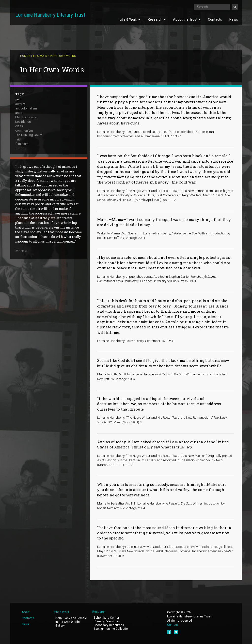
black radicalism (27, 117)
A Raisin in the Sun (28, 170)
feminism (22, 144)
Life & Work (130, 19)
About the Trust (187, 19)
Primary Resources (107, 621)
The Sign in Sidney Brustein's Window (42, 179)
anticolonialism (26, 108)
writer (19, 192)
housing (21, 153)
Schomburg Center (106, 618)
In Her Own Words (68, 622)
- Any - (16, 100)
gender (20, 148)
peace (20, 157)
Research (157, 19)
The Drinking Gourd (29, 135)
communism (24, 130)
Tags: (20, 94)
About (26, 612)
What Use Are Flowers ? (32, 188)
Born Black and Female (71, 618)
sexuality (21, 175)
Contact (173, 625)
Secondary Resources (109, 625)
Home (24, 56)
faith (18, 139)
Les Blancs (23, 122)
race (18, 166)
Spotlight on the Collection (112, 629)
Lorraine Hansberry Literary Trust (50, 15)
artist (19, 113)
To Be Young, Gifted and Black (37, 184)
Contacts (215, 19)
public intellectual (28, 161)
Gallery (60, 626)
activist (20, 104)
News (234, 19)
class (19, 126)
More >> (22, 299)
